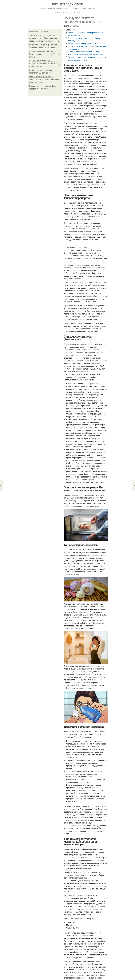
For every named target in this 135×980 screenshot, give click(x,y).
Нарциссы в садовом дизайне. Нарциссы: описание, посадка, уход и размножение (44, 64)
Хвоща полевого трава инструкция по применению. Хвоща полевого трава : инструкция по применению (44, 38)
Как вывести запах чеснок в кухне (84, 52)
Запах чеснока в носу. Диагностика (83, 44)
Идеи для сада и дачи (67, 4)
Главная (56, 12)
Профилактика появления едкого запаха (87, 55)
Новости (67, 12)
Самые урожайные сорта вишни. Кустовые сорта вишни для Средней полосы (45, 54)
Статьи (76, 12)
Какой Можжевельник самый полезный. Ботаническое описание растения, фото (44, 80)
